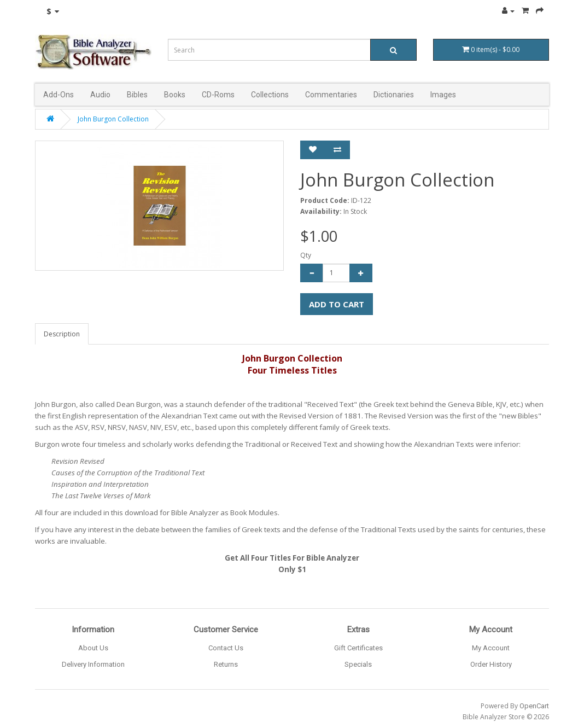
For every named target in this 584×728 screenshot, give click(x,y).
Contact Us (226, 648)
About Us (93, 648)
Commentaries (331, 95)
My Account (491, 648)
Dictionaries (394, 95)
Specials (358, 664)
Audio (100, 95)
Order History (491, 664)
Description (62, 334)
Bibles (137, 95)
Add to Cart (337, 304)
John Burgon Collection (113, 119)
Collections (270, 95)
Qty (306, 255)
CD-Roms (218, 95)
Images (443, 95)
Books (175, 95)
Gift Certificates (358, 648)
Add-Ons (59, 95)
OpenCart (534, 706)
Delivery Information (93, 664)
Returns (226, 664)
